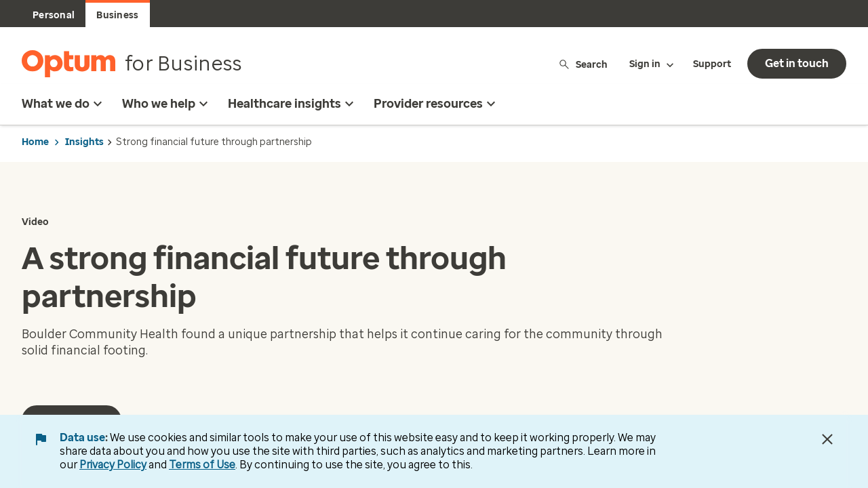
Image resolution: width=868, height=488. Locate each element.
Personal (54, 15)
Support (712, 64)
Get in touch (797, 63)
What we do (64, 104)
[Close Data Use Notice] (827, 439)
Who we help (167, 104)
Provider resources (436, 104)
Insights (84, 142)
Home (35, 142)
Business (117, 15)
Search (583, 64)
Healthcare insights (293, 104)
